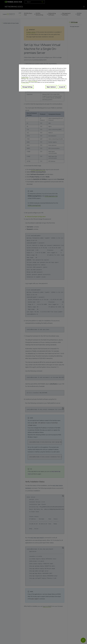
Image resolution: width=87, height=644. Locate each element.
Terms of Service (33, 81)
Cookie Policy (25, 77)
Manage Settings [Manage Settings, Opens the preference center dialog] (27, 87)
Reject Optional (51, 87)
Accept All (62, 87)
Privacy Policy (25, 82)
